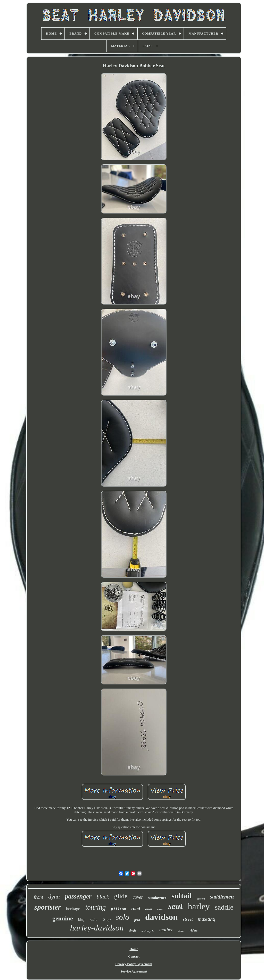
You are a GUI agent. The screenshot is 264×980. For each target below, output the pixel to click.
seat (175, 906)
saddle (224, 907)
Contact (134, 956)
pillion (118, 909)
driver (181, 931)
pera (137, 920)
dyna (54, 897)
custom (201, 899)
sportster (48, 907)
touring (96, 907)
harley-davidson (97, 928)
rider (94, 920)
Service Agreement (134, 971)
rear (160, 909)
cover (138, 897)
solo (122, 917)
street (188, 919)
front (38, 897)
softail (181, 896)
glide (121, 896)
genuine (63, 918)
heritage (73, 909)
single (132, 930)
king (81, 920)
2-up (107, 920)
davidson (162, 917)
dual (149, 909)
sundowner (157, 898)
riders (193, 930)
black (103, 897)
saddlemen (222, 897)
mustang (207, 919)
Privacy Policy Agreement (134, 964)
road (136, 909)
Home (134, 949)
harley (199, 906)
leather (166, 930)
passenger (78, 896)
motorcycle (148, 931)
